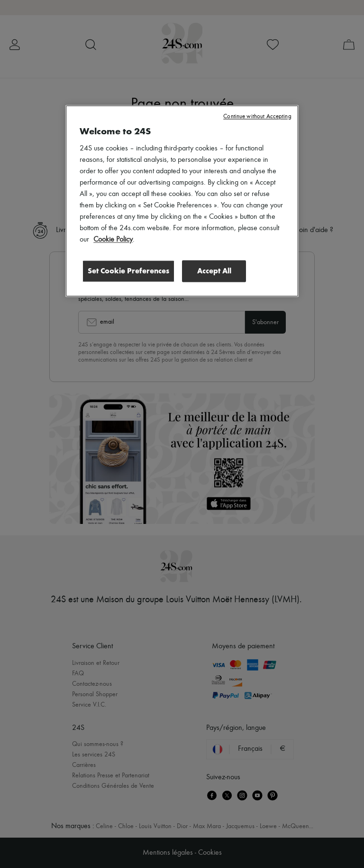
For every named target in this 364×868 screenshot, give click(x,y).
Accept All (214, 271)
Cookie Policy (113, 240)
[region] (182, 201)
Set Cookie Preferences (128, 271)
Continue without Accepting (257, 117)
